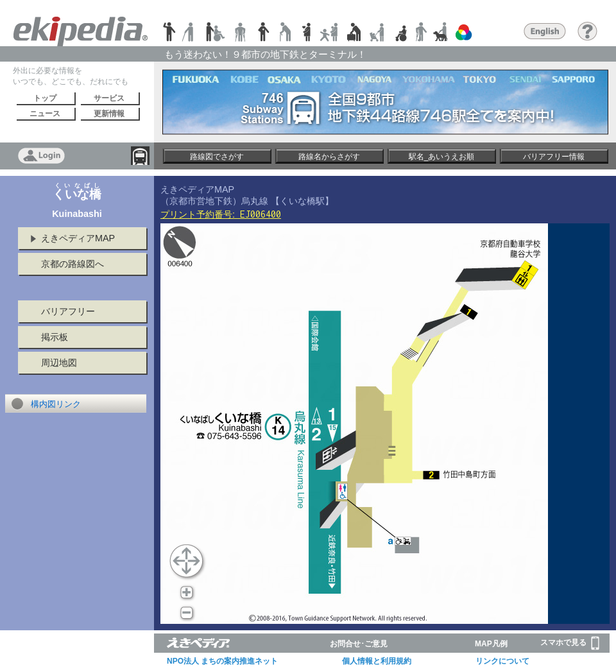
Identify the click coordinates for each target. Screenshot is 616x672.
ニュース (45, 114)
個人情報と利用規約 (377, 661)
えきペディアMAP (78, 238)
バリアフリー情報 (554, 157)
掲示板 (55, 337)
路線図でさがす (217, 157)
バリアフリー (68, 311)
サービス (109, 98)
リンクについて (502, 661)
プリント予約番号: (221, 214)
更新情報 (109, 114)
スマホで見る (570, 643)
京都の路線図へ (73, 264)
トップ (45, 98)
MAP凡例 (491, 644)
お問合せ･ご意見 (359, 644)
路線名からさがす (329, 157)
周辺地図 (59, 363)
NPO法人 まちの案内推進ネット (222, 661)
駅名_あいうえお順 (442, 157)
